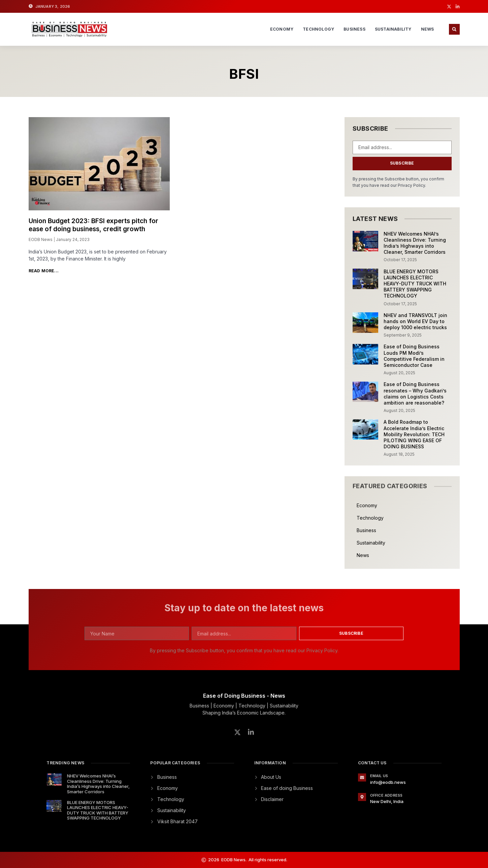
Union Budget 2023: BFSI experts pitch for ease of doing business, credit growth (93, 225)
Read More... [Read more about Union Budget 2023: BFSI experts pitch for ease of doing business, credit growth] (44, 271)
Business (354, 29)
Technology (318, 29)
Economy (282, 29)
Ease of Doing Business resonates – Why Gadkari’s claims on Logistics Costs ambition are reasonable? (415, 393)
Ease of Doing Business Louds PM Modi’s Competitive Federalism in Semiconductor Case (414, 356)
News (428, 29)
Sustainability (393, 29)
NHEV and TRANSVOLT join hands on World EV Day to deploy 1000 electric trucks (415, 321)
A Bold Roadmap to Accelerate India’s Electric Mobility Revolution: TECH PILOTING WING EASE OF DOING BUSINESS (414, 434)
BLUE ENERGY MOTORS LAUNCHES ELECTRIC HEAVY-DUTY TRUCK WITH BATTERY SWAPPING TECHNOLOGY (415, 284)
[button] (454, 29)
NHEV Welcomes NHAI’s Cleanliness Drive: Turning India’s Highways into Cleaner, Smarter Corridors (415, 243)
